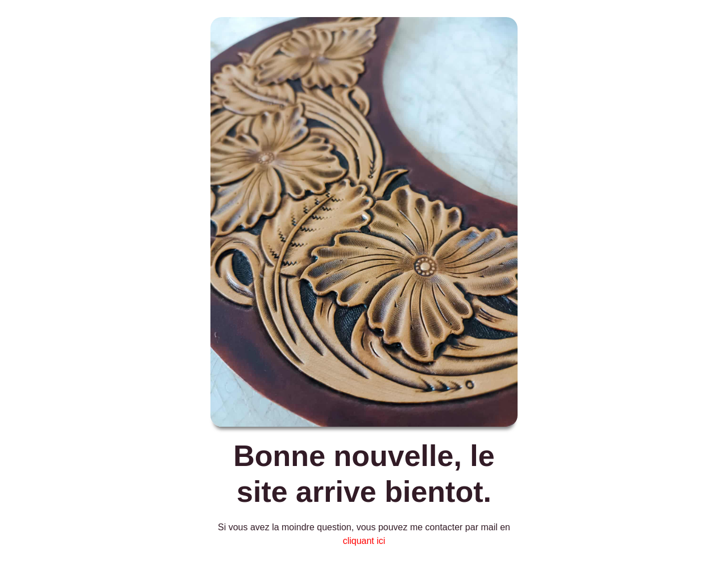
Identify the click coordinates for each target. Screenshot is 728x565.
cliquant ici (364, 541)
